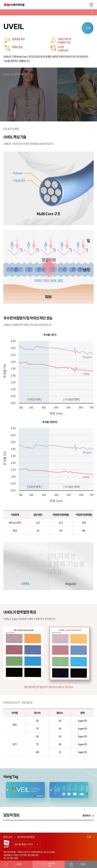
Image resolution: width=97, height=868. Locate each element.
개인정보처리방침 (26, 837)
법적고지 (8, 837)
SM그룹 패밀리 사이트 (26, 844)
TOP (89, 837)
